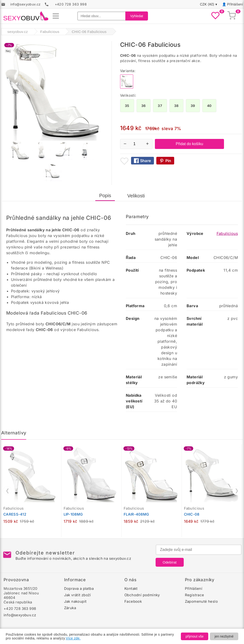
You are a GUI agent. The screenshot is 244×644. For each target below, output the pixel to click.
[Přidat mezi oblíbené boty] (124, 161)
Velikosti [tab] (136, 196)
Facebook (133, 601)
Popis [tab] (105, 195)
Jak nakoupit (75, 601)
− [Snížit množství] (125, 144)
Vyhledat (137, 16)
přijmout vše (195, 636)
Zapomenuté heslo (201, 601)
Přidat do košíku (190, 144)
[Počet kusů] (136, 144)
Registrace (195, 595)
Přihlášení (235, 4)
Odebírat (170, 562)
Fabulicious (227, 233)
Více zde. (73, 638)
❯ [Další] (237, 491)
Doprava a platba (79, 589)
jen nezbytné (224, 636)
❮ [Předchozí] (8, 491)
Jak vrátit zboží (78, 595)
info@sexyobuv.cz (20, 615)
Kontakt (131, 589)
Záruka (70, 608)
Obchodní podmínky (142, 595)
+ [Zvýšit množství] (147, 144)
